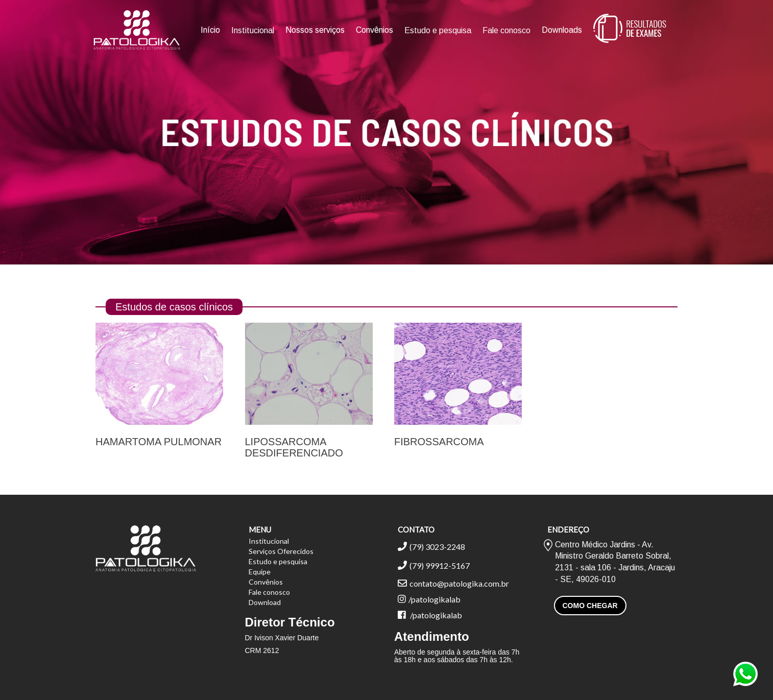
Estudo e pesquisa (438, 30)
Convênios (375, 30)
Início (210, 30)
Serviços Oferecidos (281, 551)
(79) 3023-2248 (431, 547)
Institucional (253, 30)
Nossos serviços (315, 30)
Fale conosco (506, 30)
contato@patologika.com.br (453, 583)
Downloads (562, 30)
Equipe (260, 572)
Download (265, 602)
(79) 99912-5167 (434, 565)
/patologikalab (429, 599)
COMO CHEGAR (590, 606)
